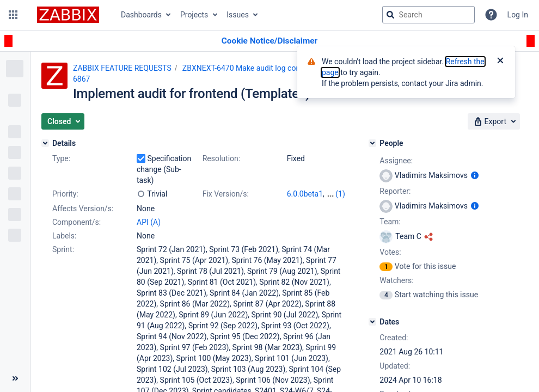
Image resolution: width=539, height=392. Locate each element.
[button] (13, 15)
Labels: (64, 236)
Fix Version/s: (226, 194)
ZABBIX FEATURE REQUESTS (122, 68)
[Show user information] (475, 175)
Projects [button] (194, 15)
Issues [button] (238, 15)
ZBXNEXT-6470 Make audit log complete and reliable (271, 68)
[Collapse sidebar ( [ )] (15, 378)
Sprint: (63, 249)
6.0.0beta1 (305, 194)
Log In (518, 15)
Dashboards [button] (141, 15)
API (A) (149, 222)
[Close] (500, 62)
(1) (340, 194)
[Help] (491, 15)
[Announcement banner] (269, 41)
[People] (372, 143)
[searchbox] (428, 15)
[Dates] (372, 322)
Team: (390, 222)
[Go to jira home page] (68, 15)
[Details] (45, 143)
